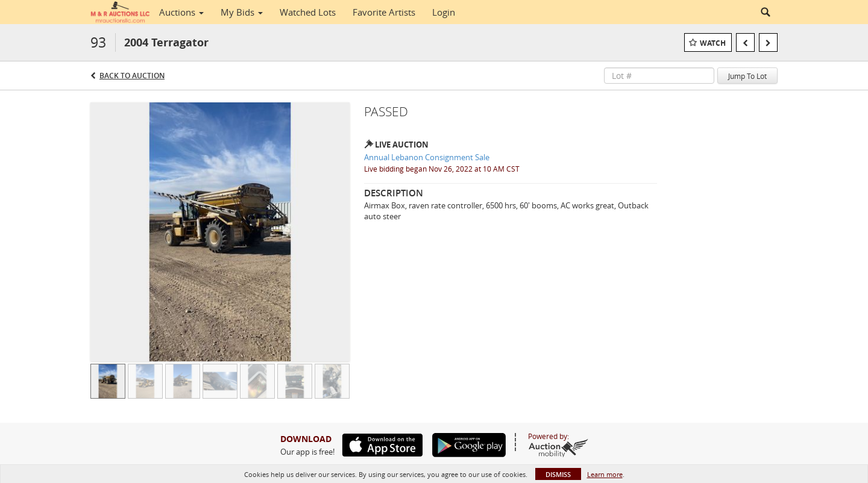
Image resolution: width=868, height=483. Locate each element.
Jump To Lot (747, 76)
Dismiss (558, 474)
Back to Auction (132, 76)
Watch (713, 43)
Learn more (605, 474)
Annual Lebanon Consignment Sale (427, 157)
